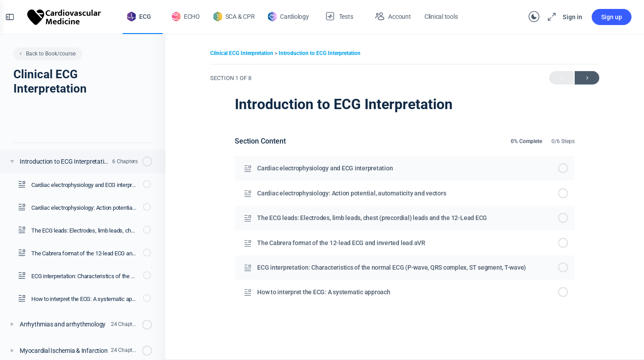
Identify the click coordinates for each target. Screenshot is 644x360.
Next (587, 78)
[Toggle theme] (529, 17)
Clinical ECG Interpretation (242, 53)
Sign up (606, 17)
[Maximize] (545, 17)
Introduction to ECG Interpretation (320, 53)
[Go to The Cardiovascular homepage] (70, 16)
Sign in (567, 17)
